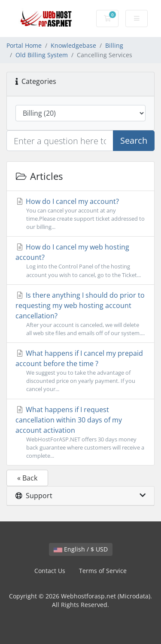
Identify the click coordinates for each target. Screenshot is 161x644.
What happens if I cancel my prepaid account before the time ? (80, 371)
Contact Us (50, 571)
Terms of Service (103, 571)
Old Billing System (42, 55)
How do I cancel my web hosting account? (80, 260)
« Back (27, 478)
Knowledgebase (73, 45)
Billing (114, 45)
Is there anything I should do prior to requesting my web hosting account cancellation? (80, 314)
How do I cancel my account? (80, 214)
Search (134, 140)
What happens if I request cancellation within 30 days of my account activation (80, 433)
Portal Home (24, 45)
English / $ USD (81, 549)
